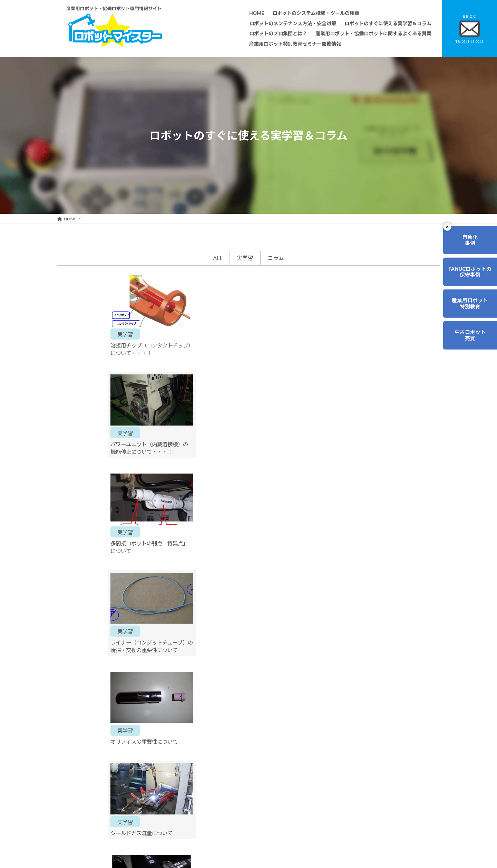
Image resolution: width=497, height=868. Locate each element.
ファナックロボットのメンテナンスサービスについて (235, 832)
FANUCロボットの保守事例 (468, 275)
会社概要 (194, 841)
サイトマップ (329, 808)
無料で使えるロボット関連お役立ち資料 (354, 763)
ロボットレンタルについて (210, 802)
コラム (276, 258)
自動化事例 (468, 241)
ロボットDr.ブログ (334, 827)
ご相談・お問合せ (297, 707)
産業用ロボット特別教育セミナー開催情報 (225, 851)
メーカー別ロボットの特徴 (210, 822)
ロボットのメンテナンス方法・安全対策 (223, 773)
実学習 (245, 258)
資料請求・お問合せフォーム (343, 788)
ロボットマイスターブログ (341, 818)
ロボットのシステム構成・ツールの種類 (223, 763)
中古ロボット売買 (468, 343)
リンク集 (325, 798)
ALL (218, 258)
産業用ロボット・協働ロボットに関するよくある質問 (351, 776)
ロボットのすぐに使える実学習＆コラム (223, 783)
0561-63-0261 (194, 703)
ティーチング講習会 (204, 812)
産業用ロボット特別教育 (468, 309)
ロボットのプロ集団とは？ (210, 792)
